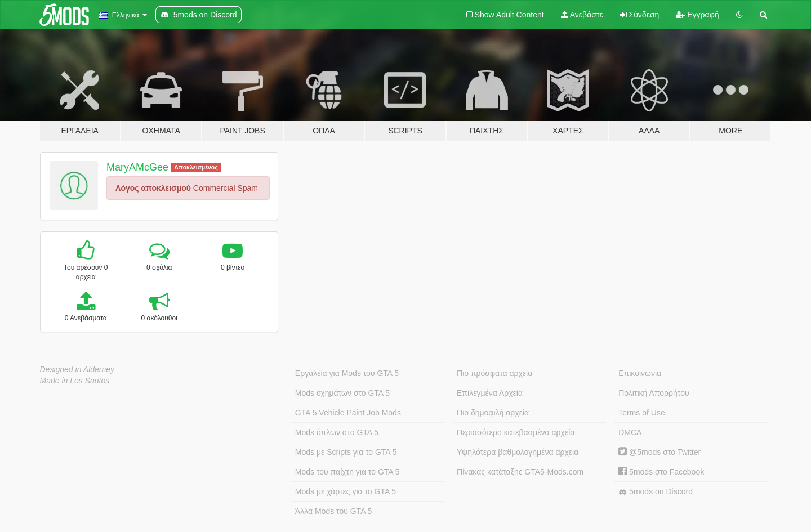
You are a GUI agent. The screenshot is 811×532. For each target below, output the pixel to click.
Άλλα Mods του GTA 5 (334, 511)
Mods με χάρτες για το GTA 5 (346, 491)
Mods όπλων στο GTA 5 (337, 432)
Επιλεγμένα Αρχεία (490, 393)
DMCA (630, 432)
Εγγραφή (697, 15)
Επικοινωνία (640, 373)
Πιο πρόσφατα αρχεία (494, 373)
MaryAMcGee (137, 167)
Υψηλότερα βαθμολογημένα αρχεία (518, 452)
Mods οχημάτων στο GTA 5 (342, 393)
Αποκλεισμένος (196, 167)
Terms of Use (641, 413)
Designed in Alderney (77, 369)
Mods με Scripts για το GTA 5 (346, 452)
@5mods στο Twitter (660, 452)
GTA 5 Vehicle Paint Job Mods (348, 413)
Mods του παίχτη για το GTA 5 (347, 472)
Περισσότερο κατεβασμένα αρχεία (516, 432)
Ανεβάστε (582, 15)
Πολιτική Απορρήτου (654, 393)
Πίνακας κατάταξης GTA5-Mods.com (520, 472)
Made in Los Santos (75, 381)
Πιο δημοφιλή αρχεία (493, 413)
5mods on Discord (656, 492)
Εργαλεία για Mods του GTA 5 (347, 373)
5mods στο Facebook (661, 472)
